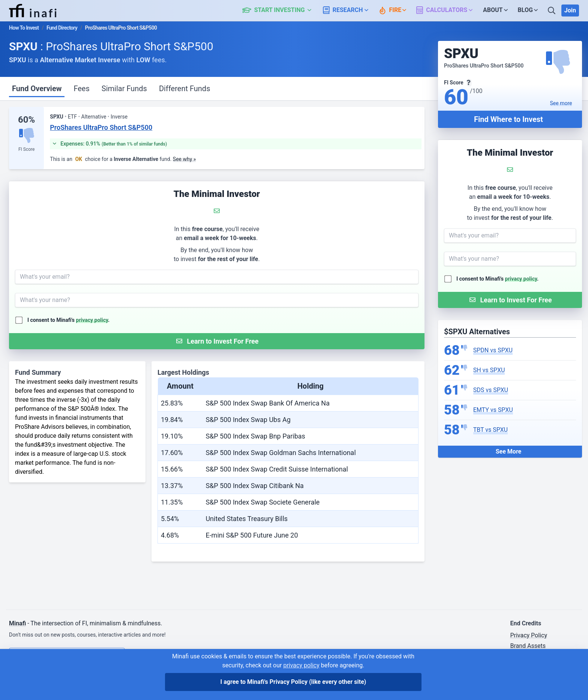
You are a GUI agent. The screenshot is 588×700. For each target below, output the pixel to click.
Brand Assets (528, 646)
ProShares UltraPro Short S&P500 (101, 127)
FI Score (26, 149)
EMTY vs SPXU (493, 410)
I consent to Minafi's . (497, 279)
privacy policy (521, 279)
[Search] (552, 11)
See (561, 103)
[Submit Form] (510, 300)
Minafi (17, 623)
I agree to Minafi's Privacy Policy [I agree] (293, 682)
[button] (281, 11)
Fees (81, 89)
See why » (184, 159)
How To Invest (24, 28)
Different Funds (185, 89)
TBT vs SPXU (490, 430)
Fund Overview (37, 89)
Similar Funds (124, 89)
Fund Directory (62, 28)
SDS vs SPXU (491, 390)
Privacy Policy (529, 635)
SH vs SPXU (489, 370)
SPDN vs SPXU (493, 350)
